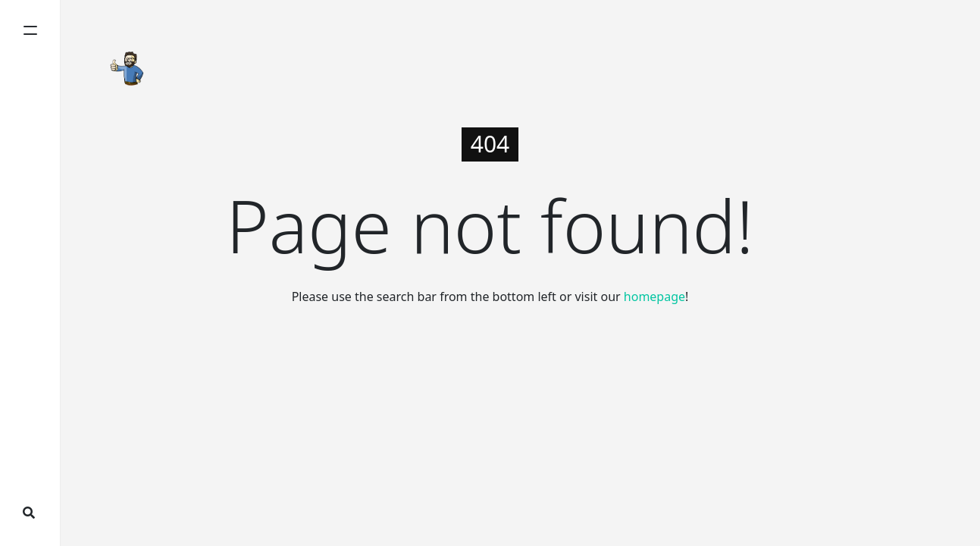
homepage (654, 297)
